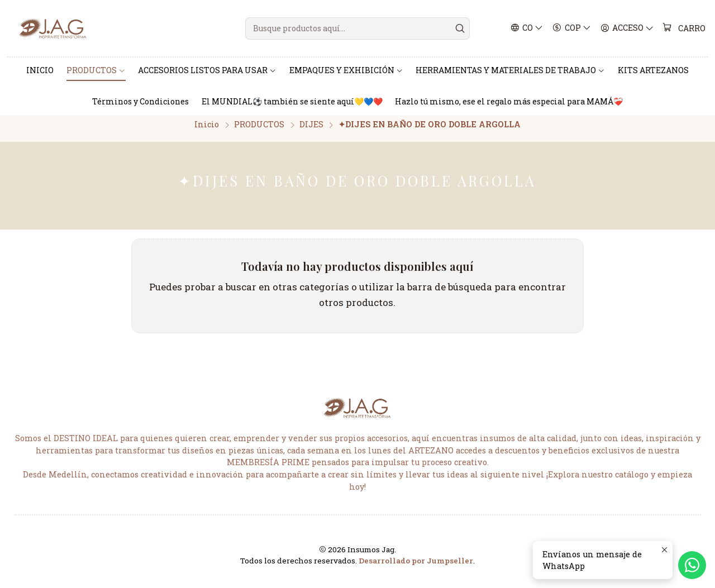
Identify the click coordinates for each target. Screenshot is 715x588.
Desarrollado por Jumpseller (416, 568)
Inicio (207, 132)
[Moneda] (572, 28)
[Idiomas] (527, 28)
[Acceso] (627, 28)
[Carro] (684, 28)
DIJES (311, 132)
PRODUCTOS (259, 132)
